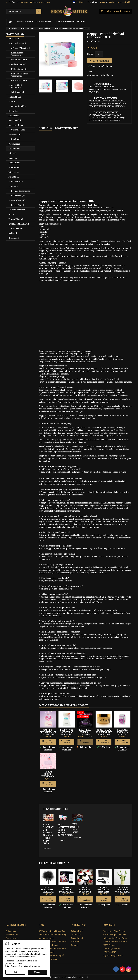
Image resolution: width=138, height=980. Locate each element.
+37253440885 (22, 2)
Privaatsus (11, 931)
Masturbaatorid (18, 200)
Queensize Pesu (18, 130)
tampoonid (62, 205)
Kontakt (109, 925)
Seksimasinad (18, 92)
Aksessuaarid (15, 135)
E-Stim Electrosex (17, 210)
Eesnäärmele (17, 182)
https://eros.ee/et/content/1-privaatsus (23, 966)
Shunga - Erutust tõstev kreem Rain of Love (67, 891)
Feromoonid (14, 144)
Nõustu (37, 972)
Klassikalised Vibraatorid (17, 54)
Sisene (102, 2)
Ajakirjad (13, 233)
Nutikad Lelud (15, 97)
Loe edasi (47, 849)
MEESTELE (14, 177)
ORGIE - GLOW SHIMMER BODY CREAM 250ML (104, 732)
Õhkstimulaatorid (19, 60)
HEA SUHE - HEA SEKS (76, 828)
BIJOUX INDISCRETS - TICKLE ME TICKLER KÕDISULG (48, 892)
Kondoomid (14, 167)
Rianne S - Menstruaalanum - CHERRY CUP (50, 732)
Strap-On (13, 111)
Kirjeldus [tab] (45, 128)
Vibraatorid (14, 39)
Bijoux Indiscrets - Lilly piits (104, 890)
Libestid (12, 153)
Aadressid (76, 942)
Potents (15, 186)
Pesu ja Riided (17, 205)
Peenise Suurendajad (21, 191)
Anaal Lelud (14, 116)
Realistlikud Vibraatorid (16, 86)
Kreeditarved (77, 938)
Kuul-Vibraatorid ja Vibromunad (20, 75)
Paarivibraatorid (18, 43)
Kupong (75, 945)
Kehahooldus (14, 149)
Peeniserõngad (18, 196)
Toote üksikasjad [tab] (66, 128)
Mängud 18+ (14, 172)
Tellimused (76, 935)
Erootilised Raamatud (19, 224)
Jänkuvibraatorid (19, 64)
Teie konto (78, 925)
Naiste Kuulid (15, 120)
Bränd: (90, 41)
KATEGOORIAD (24, 22)
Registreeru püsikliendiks (120, 2)
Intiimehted (14, 139)
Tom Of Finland (16, 219)
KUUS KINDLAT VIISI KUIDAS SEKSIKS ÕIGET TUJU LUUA (48, 834)
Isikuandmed (77, 931)
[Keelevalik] (80, 2)
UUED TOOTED (44, 22)
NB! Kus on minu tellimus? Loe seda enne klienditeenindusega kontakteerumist (53, 935)
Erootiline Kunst (16, 229)
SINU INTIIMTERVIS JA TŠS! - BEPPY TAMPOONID (63, 830)
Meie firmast (12, 935)
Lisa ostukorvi (99, 61)
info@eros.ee (45, 2)
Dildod (12, 102)
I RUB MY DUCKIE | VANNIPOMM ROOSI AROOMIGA (48, 776)
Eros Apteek (14, 163)
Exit (15, 972)
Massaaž (13, 158)
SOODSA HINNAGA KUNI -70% (70, 22)
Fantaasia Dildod (19, 106)
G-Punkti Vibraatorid (20, 48)
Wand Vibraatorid (19, 81)
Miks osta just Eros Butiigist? (51, 956)
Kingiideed (14, 238)
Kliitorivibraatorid (19, 69)
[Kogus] (99, 54)
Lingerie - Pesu (16, 125)
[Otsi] (24, 11)
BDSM (11, 215)
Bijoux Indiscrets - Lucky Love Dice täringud (85, 891)
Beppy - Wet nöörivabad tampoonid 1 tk (67, 733)
